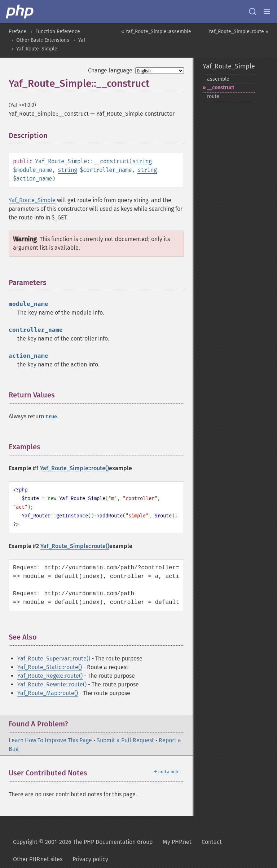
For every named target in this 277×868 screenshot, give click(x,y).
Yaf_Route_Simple (37, 49)
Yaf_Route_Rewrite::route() (52, 684)
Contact (212, 842)
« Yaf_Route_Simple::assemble (156, 32)
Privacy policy (90, 859)
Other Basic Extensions (43, 40)
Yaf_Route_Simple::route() (74, 468)
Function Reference (58, 32)
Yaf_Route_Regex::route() (50, 676)
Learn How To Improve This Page (50, 740)
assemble (218, 79)
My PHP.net (177, 842)
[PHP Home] (20, 12)
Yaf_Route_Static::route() (50, 667)
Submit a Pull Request (125, 740)
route (213, 96)
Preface (17, 32)
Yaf (82, 40)
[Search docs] (252, 12)
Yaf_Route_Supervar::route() (54, 658)
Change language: (111, 70)
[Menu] (267, 12)
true (51, 417)
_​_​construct (221, 88)
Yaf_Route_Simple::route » (238, 32)
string (142, 161)
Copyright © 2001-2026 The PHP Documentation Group (83, 842)
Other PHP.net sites (38, 859)
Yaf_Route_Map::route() (48, 693)
